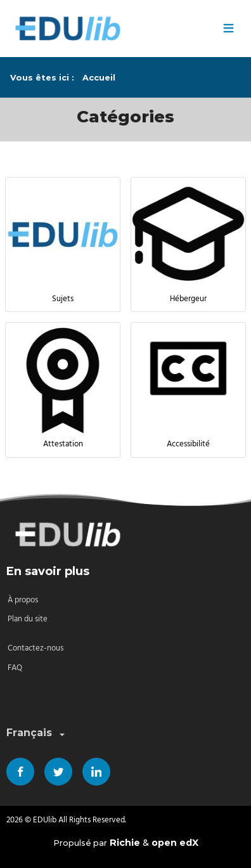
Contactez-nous (35, 648)
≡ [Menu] (228, 29)
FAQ (15, 668)
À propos (23, 600)
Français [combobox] (37, 733)
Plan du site (28, 619)
